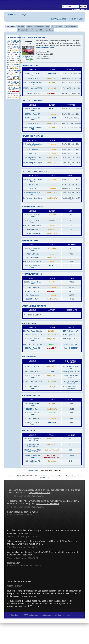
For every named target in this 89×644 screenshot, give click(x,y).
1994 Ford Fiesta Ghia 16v (32, 226)
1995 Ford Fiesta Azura (15, 82)
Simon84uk (16, 80)
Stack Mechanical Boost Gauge (33, 158)
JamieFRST (52, 413)
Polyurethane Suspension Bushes (33, 145)
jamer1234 (16, 56)
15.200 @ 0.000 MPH (71, 348)
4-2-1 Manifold (33, 150)
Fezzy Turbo (52, 366)
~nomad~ (52, 344)
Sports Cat (32, 153)
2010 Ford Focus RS (14, 88)
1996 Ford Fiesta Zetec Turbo (17, 70)
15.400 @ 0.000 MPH (71, 344)
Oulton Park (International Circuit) (52, 456)
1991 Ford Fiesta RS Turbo (16, 41)
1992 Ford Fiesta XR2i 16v (32, 344)
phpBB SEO (44, 478)
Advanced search (79, 9)
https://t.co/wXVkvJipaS (30, 501)
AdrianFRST (17, 91)
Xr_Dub (15, 68)
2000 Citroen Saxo (13, 94)
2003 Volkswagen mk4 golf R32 (18, 65)
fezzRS (15, 45)
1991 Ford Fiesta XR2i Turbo (32, 404)
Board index (13, 15)
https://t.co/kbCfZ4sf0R (39, 493)
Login (81, 19)
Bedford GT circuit (52, 450)
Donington (52, 461)
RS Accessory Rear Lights (32, 163)
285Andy (52, 220)
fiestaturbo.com (45, 5)
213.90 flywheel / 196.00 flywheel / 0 (71, 382)
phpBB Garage (33, 470)
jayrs (31, 60)
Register (72, 19)
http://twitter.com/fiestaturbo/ (20, 515)
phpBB (17, 476)
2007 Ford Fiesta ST (14, 47)
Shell (52, 372)
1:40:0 (71, 461)
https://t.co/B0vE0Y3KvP (48, 504)
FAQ (55, 19)
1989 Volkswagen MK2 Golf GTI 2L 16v (32, 440)
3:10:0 (71, 450)
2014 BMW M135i (13, 59)
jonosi (52, 254)
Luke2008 (52, 331)
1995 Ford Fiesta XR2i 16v (32, 331)
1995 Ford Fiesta (32, 230)
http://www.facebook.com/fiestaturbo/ (24, 566)
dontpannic (16, 50)
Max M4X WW (17, 62)
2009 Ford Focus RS (32, 366)
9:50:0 (71, 444)
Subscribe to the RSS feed (19, 581)
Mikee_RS (52, 230)
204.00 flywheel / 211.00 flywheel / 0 (71, 388)
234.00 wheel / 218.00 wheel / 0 (71, 376)
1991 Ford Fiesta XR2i (32, 372)
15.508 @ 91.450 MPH (71, 339)
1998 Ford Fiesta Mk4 (33, 233)
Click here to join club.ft (45, 47)
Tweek (15, 74)
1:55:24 (71, 455)
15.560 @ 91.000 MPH (71, 335)
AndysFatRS (52, 339)
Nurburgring (52, 439)
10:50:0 (71, 439)
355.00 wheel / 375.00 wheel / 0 (71, 367)
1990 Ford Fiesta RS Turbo (16, 53)
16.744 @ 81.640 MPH (71, 331)
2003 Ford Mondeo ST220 (16, 76)
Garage (23, 15)
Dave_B (52, 387)
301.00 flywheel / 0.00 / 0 (71, 372)
